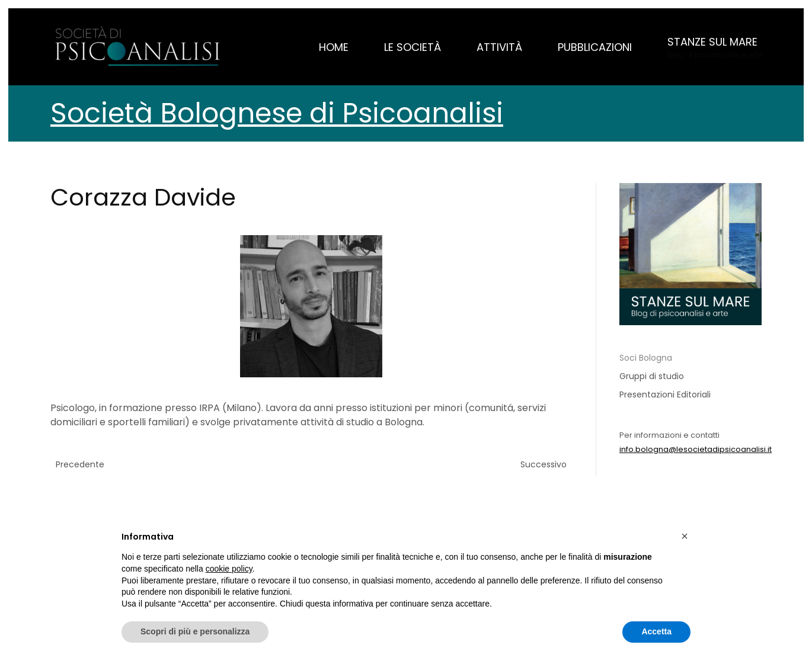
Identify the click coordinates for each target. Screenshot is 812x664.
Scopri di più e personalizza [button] (195, 631)
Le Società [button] (413, 47)
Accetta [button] (656, 631)
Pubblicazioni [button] (595, 47)
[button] (715, 47)
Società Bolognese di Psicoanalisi (277, 113)
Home (334, 47)
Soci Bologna (646, 358)
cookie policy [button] (229, 569)
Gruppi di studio (652, 376)
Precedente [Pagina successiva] (80, 464)
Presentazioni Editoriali (665, 394)
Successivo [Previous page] (544, 464)
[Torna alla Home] (139, 47)
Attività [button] (499, 47)
